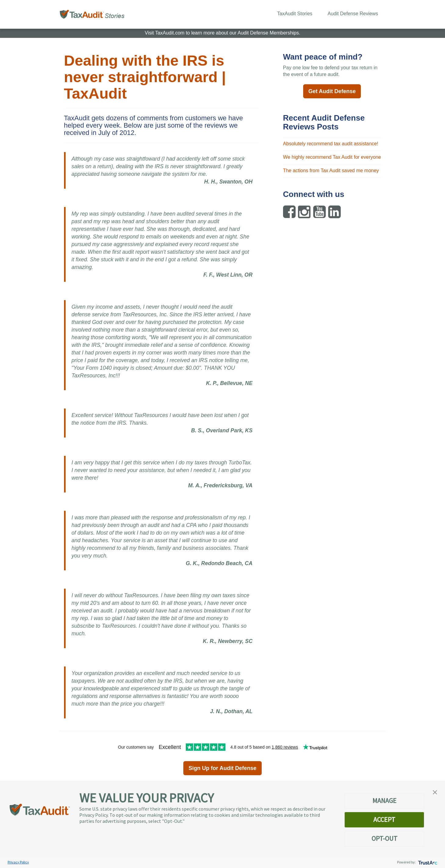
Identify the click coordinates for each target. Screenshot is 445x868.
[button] (435, 792)
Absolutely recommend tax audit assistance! (331, 144)
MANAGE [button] (384, 801)
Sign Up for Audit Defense (222, 768)
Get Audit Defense (332, 91)
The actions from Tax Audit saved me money (331, 171)
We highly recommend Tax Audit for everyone (332, 157)
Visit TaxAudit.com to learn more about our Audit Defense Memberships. (223, 33)
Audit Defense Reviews (353, 14)
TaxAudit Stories (295, 14)
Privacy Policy (18, 862)
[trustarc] (427, 862)
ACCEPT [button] (384, 819)
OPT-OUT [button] (384, 838)
